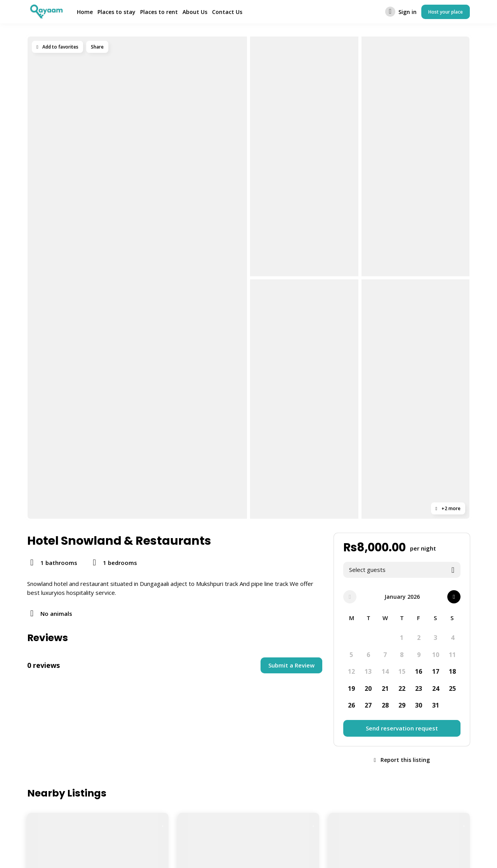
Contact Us (227, 12)
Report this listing (402, 760)
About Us (195, 12)
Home (85, 12)
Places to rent (159, 12)
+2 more (448, 508)
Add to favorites (57, 47)
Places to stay (116, 12)
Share (97, 47)
